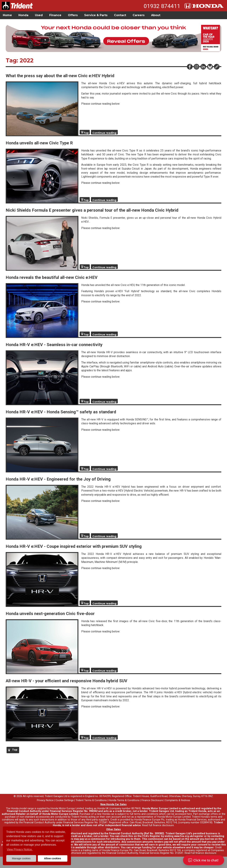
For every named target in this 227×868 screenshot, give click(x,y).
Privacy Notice (45, 800)
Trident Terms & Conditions (91, 800)
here (189, 814)
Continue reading (104, 133)
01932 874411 (162, 6)
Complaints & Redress (178, 800)
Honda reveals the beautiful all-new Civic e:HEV (52, 277)
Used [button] (39, 15)
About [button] (156, 15)
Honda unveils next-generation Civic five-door (50, 614)
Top (86, 133)
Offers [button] (73, 15)
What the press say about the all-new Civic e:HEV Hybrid (60, 76)
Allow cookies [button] (52, 858)
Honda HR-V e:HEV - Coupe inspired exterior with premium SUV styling (74, 546)
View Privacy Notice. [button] (20, 849)
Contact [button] (120, 15)
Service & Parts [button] (96, 15)
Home (7, 15)
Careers (139, 15)
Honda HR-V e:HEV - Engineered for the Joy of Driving (58, 479)
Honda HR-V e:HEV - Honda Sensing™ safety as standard (61, 412)
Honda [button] (23, 15)
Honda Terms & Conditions (124, 800)
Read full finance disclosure (158, 825)
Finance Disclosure (152, 800)
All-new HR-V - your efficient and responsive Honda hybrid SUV (67, 681)
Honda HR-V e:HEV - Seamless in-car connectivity (54, 345)
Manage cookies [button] (21, 858)
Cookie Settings (65, 800)
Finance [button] (55, 15)
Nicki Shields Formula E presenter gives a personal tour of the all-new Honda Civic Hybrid (92, 210)
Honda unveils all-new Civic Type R (39, 143)
